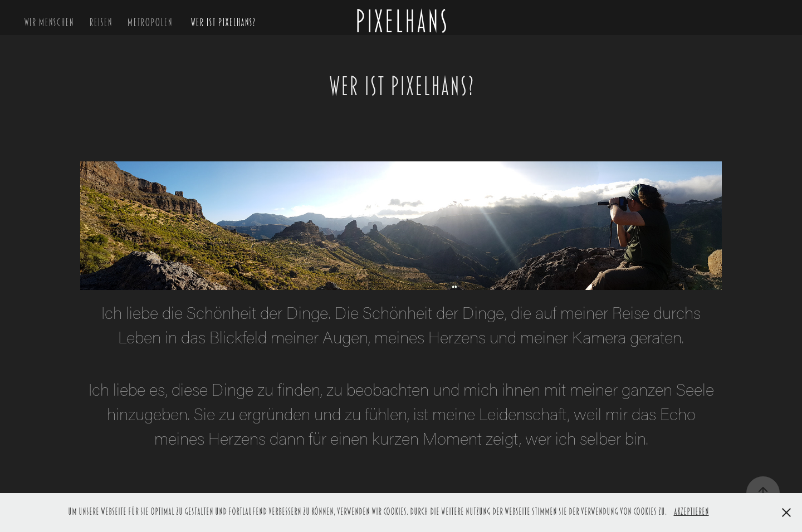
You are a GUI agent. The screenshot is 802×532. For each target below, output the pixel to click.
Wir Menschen (49, 22)
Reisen (101, 22)
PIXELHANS (401, 22)
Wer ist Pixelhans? (223, 22)
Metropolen (150, 22)
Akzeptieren (691, 512)
